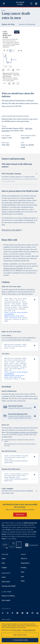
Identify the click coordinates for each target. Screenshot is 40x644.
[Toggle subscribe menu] (36, 3)
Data (3, 572)
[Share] (31, 86)
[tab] (5, 41)
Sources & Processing (27, 24)
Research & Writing (8, 605)
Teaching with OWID (9, 595)
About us (24, 567)
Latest (4, 586)
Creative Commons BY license (13, 268)
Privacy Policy (17, 630)
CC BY (19, 86)
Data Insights (6, 609)
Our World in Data (20, 3)
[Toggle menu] (4, 3)
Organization (25, 572)
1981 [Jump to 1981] (9, 75)
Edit (35, 41)
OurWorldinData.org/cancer (10, 86)
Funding (24, 576)
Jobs (22, 585)
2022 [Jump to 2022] (35, 75)
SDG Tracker (6, 590)
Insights (4, 576)
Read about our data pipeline (12, 230)
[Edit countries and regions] (34, 41)
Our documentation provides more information (22, 439)
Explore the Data (8, 24)
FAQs (4, 547)
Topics (4, 567)
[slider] (14, 75)
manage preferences (29, 630)
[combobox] (31, 3)
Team (23, 581)
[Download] (27, 86)
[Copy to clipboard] (32, 300)
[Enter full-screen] (36, 86)
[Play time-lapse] (4, 75)
